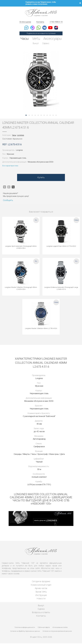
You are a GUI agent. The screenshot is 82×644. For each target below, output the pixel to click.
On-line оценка (25, 22)
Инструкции (41, 596)
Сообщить (8, 201)
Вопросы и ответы (41, 613)
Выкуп (36, 43)
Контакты (40, 22)
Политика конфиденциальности (25, 628)
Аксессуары (53, 39)
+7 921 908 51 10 (56, 22)
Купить (41, 178)
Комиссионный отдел (41, 586)
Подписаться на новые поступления (41, 33)
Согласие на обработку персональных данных (25, 632)
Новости (41, 599)
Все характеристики (10, 166)
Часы (24, 39)
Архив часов (41, 589)
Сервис (46, 43)
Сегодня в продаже (41, 582)
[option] (41, 81)
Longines (21, 136)
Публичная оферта (44, 628)
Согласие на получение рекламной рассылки (57, 632)
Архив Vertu (41, 592)
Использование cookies (60, 628)
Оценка (41, 610)
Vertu (36, 39)
